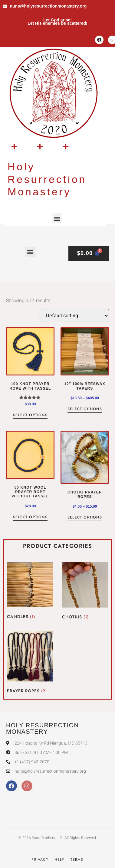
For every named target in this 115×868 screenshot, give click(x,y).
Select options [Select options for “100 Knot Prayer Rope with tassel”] (30, 415)
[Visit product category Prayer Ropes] (30, 663)
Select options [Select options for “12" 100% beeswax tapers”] (85, 409)
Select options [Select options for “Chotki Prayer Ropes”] (85, 518)
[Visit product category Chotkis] (85, 592)
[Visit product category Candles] (30, 592)
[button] (57, 218)
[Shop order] (74, 316)
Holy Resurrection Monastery (47, 179)
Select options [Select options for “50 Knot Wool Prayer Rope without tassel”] (30, 517)
